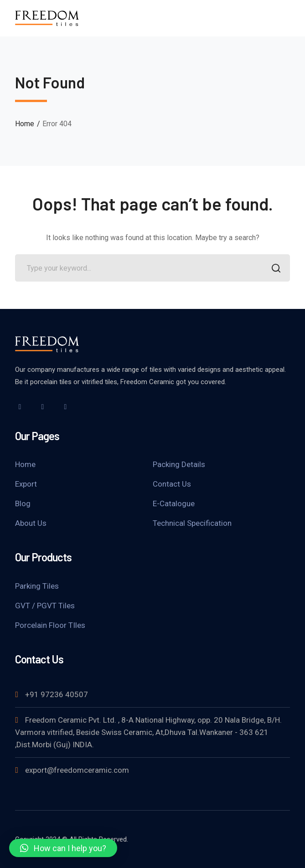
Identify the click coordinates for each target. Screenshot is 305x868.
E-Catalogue (174, 503)
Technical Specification (192, 523)
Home (25, 124)
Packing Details (179, 464)
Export (26, 484)
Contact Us (172, 484)
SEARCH (274, 269)
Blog (23, 503)
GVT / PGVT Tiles (45, 606)
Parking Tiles (37, 586)
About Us (31, 523)
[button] (63, 848)
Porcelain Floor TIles (50, 625)
